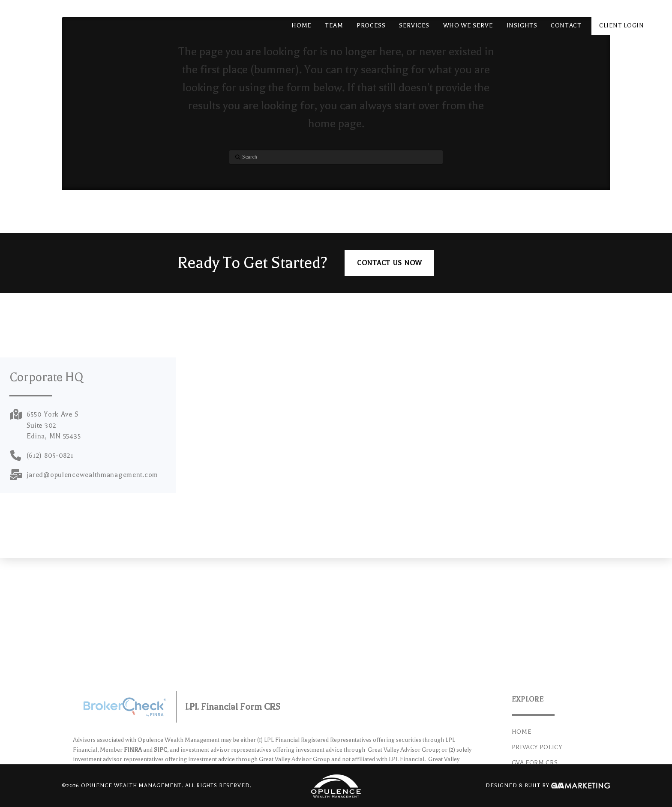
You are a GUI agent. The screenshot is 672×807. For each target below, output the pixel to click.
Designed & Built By (548, 786)
